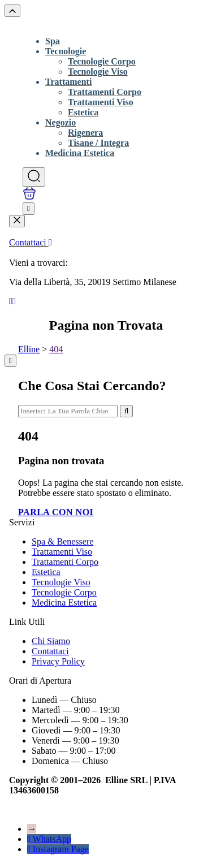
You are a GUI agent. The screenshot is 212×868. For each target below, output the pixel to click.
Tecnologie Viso (98, 72)
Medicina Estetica (80, 153)
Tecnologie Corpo (102, 61)
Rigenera (85, 133)
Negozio (60, 122)
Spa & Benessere (62, 541)
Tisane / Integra (98, 143)
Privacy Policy (58, 661)
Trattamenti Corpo (105, 92)
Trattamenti (68, 82)
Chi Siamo (51, 641)
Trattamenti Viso (101, 102)
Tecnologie (66, 51)
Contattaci (31, 242)
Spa (53, 41)
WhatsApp (52, 839)
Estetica (83, 112)
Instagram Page (61, 849)
